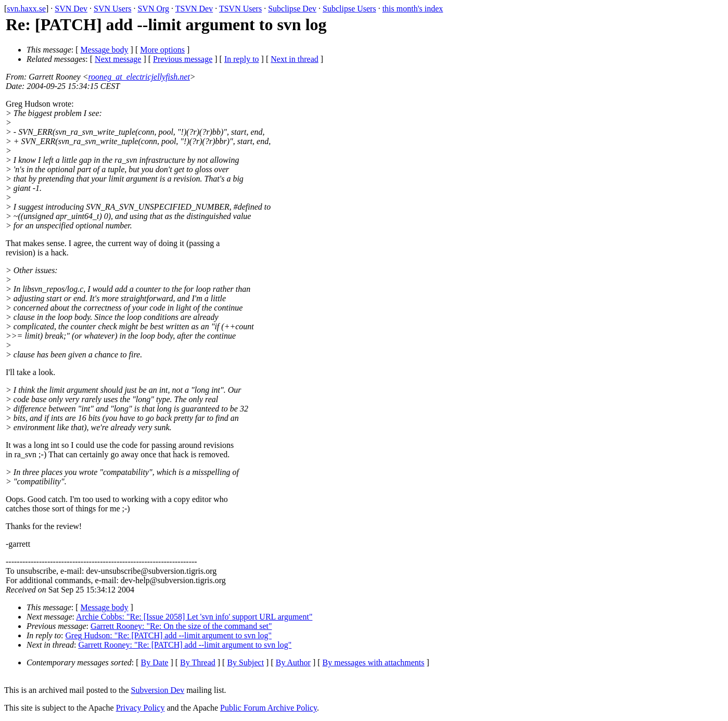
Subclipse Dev (292, 9)
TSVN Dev (194, 9)
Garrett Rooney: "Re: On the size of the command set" (181, 626)
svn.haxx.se (26, 9)
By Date (155, 662)
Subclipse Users (349, 9)
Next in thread (295, 59)
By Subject (245, 662)
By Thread (198, 662)
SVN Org (153, 9)
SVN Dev (71, 9)
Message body (105, 50)
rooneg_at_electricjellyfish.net (139, 77)
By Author (293, 662)
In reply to (242, 59)
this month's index (413, 9)
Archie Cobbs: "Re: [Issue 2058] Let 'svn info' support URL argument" (194, 617)
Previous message (183, 59)
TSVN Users (240, 9)
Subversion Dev (158, 690)
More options (162, 50)
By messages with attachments (374, 662)
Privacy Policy (141, 708)
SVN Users (112, 9)
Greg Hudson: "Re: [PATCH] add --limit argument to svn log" (169, 635)
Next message (118, 59)
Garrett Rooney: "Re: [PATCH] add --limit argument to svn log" (185, 645)
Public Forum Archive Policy (269, 708)
